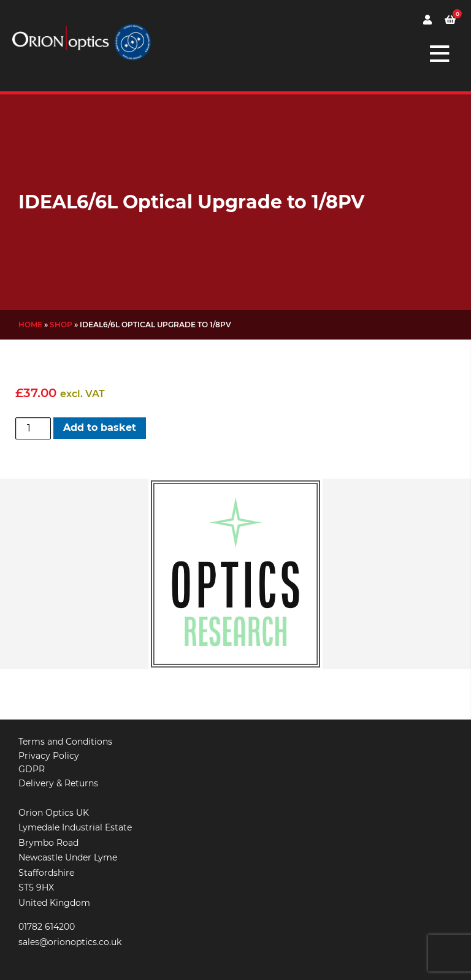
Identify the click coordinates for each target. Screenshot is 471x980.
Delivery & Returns (58, 783)
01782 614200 (47, 927)
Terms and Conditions (65, 742)
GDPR (32, 769)
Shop (61, 325)
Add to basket (100, 427)
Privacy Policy (49, 756)
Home (30, 325)
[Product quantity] (33, 428)
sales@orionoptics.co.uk (70, 942)
